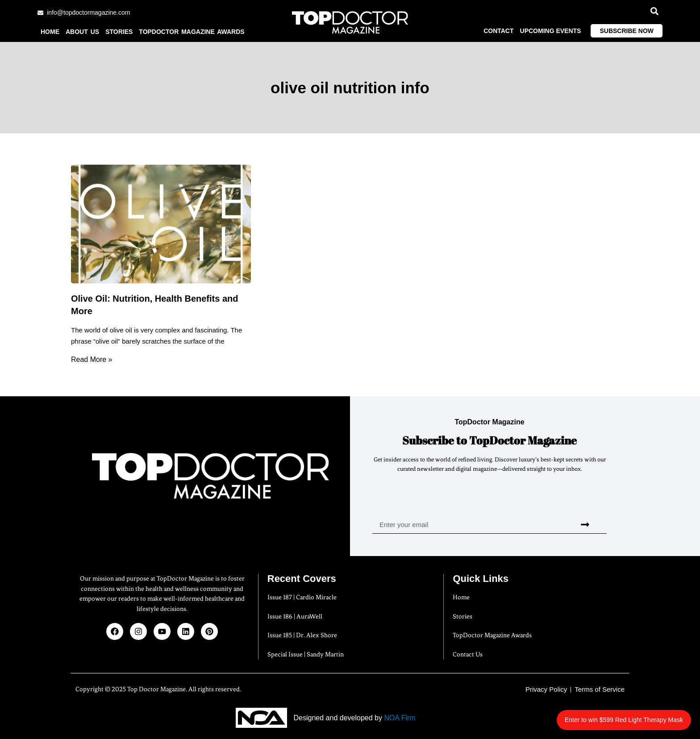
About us (82, 32)
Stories (119, 32)
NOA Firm (400, 718)
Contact (498, 31)
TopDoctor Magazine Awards (192, 32)
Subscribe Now (627, 31)
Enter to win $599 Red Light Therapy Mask (624, 720)
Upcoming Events (551, 31)
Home (50, 32)
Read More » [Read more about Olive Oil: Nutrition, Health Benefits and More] (92, 359)
